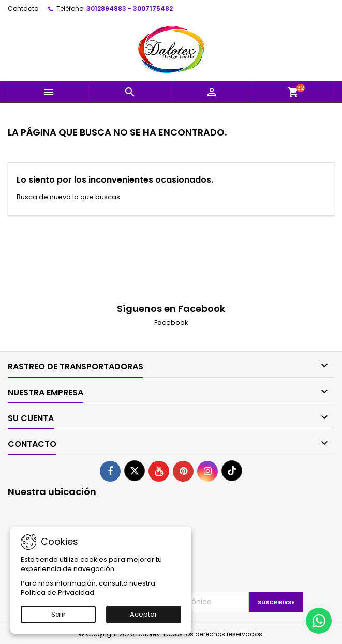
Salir (58, 614)
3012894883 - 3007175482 (130, 9)
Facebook (171, 323)
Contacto (23, 9)
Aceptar (144, 614)
